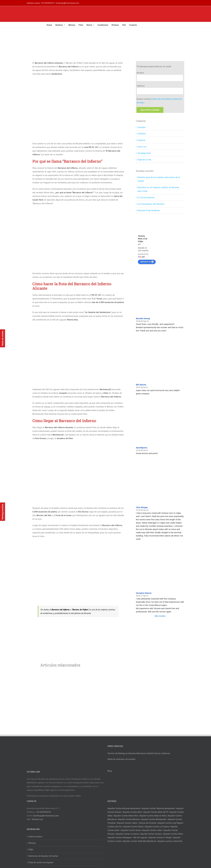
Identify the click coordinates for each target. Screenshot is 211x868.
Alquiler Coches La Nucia (127, 834)
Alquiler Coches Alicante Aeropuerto (124, 808)
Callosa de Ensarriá (147, 823)
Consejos (142, 127)
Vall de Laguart (140, 837)
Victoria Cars (37, 819)
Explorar (141, 140)
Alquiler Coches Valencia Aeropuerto (158, 808)
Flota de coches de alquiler (41, 862)
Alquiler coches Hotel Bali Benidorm (139, 841)
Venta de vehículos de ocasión (121, 759)
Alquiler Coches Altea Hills (126, 816)
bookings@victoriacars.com (68, 3)
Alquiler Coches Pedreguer (120, 837)
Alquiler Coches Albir (132, 812)
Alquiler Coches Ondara (151, 834)
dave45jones (142, 448)
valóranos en (147, 262)
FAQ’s (31, 849)
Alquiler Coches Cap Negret (170, 823)
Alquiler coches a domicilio (170, 841)
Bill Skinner (141, 385)
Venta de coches (2, 338)
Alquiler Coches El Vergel (160, 837)
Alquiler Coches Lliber (152, 830)
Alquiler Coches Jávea (131, 830)
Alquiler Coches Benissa (129, 819)
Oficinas (32, 843)
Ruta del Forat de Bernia (149, 210)
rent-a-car (142, 147)
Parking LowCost (2, 512)
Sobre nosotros (35, 836)
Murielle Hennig (143, 319)
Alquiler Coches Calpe (127, 823)
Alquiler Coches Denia (133, 826)
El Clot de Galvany (146, 197)
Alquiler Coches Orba (173, 834)
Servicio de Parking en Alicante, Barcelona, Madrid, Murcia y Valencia (139, 753)
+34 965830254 (47, 3)
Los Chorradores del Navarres (151, 204)
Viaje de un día (144, 160)
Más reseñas (160, 616)
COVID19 (142, 134)
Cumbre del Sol (115, 826)
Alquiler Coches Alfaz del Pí (156, 812)
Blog (110, 771)
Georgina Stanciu (144, 593)
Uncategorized (144, 153)
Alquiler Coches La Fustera (157, 826)
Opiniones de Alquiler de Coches (43, 856)
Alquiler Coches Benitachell (154, 819)
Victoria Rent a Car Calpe (143, 239)
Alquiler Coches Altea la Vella (153, 816)
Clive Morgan (142, 507)
